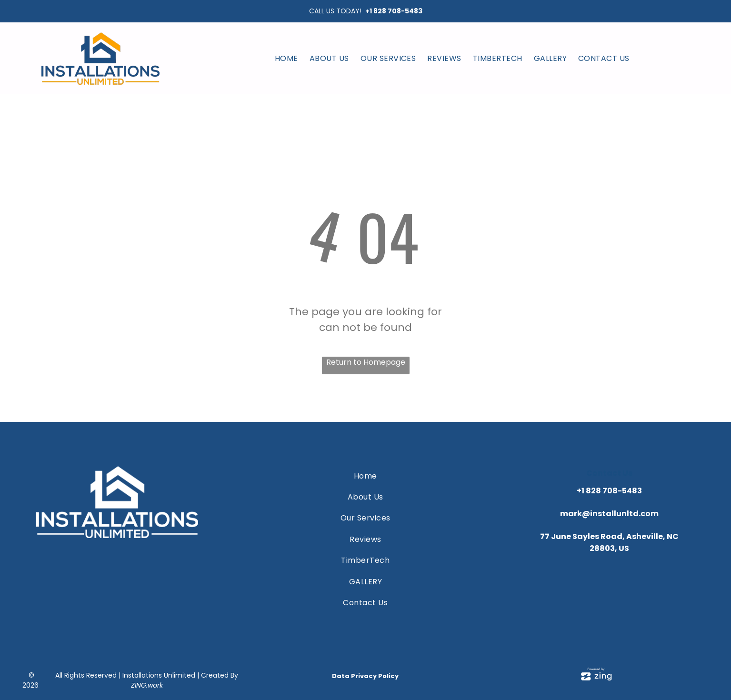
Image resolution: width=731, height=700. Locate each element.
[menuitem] (286, 58)
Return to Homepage (366, 362)
